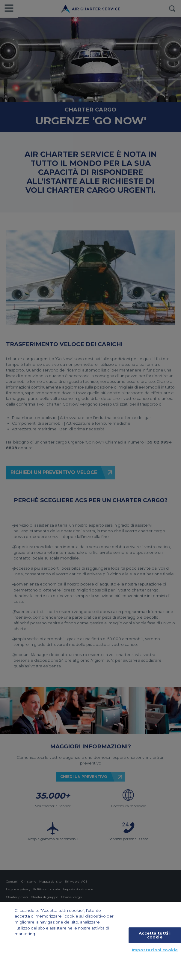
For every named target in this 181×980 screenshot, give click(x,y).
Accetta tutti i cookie (155, 935)
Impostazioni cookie (155, 950)
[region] (90, 941)
